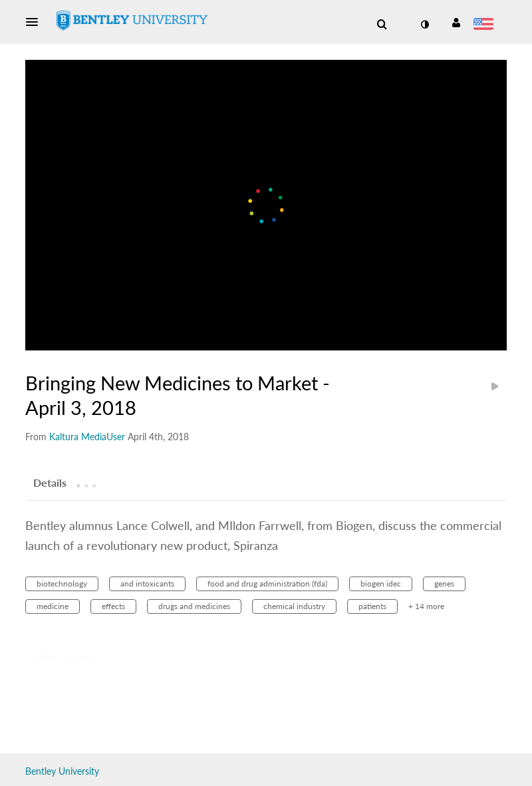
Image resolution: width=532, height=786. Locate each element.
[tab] (50, 482)
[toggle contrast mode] (424, 25)
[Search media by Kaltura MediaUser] (87, 437)
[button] (36, 22)
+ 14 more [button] (426, 606)
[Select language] (486, 25)
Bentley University (62, 771)
